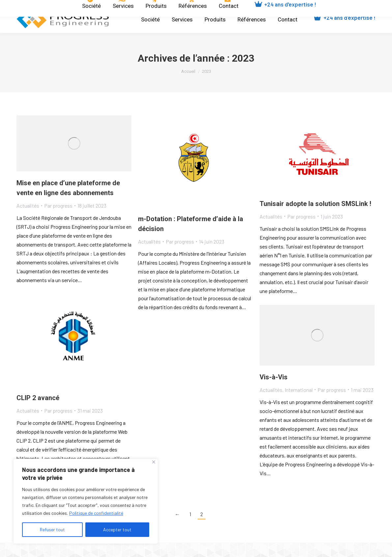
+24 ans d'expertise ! (344, 32)
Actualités (28, 220)
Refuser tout (52, 529)
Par (58, 220)
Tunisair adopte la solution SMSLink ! (315, 218)
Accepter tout (117, 529)
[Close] (154, 462)
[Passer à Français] (332, 7)
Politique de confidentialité (96, 513)
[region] (86, 501)
